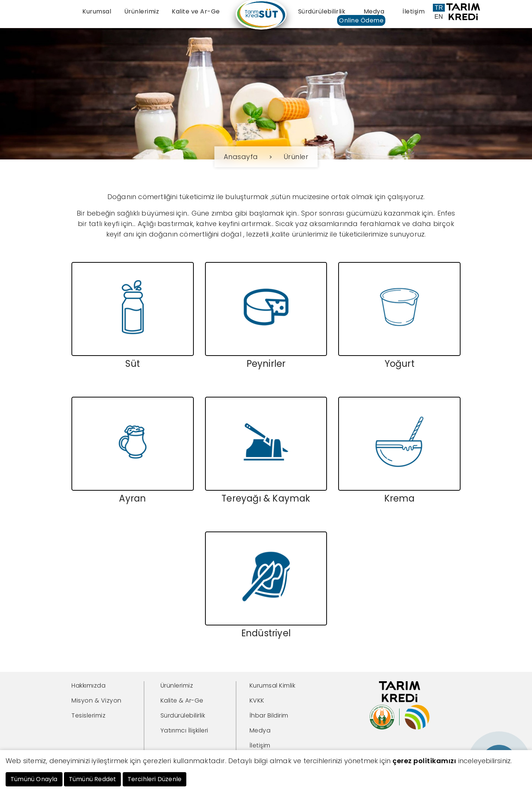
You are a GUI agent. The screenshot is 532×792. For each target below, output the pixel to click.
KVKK (257, 700)
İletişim (414, 11)
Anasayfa (241, 157)
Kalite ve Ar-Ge (196, 11)
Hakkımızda (88, 685)
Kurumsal (97, 11)
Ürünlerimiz (142, 11)
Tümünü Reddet (93, 779)
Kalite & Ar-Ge (182, 700)
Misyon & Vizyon (97, 700)
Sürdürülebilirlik (322, 11)
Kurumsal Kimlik (273, 685)
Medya (374, 11)
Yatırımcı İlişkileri (184, 730)
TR (439, 8)
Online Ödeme (361, 20)
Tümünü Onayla (34, 779)
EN (439, 17)
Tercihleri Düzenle (155, 779)
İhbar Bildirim (269, 715)
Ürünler (296, 157)
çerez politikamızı (424, 761)
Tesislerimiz (88, 715)
